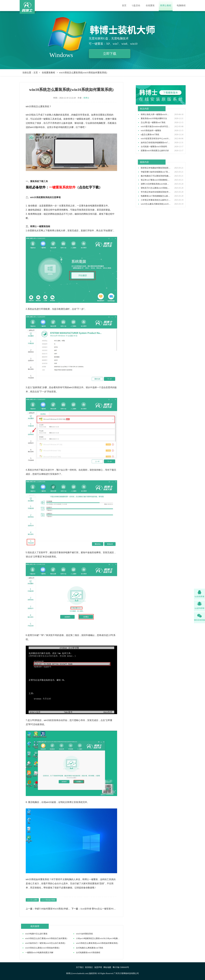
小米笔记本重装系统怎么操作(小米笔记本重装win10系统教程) (156, 200)
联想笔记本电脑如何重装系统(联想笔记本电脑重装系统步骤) (156, 168)
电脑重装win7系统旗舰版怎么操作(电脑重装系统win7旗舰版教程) (156, 196)
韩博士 (86, 98)
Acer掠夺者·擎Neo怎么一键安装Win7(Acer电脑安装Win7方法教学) (99, 909)
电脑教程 (181, 5)
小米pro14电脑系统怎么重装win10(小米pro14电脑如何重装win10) (103, 938)
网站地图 (107, 967)
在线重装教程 (48, 73)
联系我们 (89, 967)
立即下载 (110, 54)
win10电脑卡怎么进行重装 (36, 934)
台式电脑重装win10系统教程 (88, 953)
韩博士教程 (166, 5)
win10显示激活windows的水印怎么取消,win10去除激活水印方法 (156, 127)
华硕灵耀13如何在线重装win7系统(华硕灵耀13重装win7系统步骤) (156, 172)
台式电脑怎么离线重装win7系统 (90, 948)
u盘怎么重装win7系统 (150, 135)
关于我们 (80, 967)
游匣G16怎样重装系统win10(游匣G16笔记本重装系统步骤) (156, 184)
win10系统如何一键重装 (151, 131)
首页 (124, 5)
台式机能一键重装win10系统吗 (154, 147)
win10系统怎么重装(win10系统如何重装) (42, 948)
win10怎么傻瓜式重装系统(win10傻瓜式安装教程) (156, 204)
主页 (36, 73)
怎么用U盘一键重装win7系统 (153, 123)
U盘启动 (136, 5)
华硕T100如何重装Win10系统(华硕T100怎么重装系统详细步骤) (53, 909)
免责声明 (98, 967)
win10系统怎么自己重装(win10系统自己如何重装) (46, 938)
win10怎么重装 (32, 900)
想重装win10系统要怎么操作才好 (155, 151)
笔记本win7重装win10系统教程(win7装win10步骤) (156, 180)
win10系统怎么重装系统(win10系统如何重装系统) (97, 943)
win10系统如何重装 (48, 900)
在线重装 (150, 5)
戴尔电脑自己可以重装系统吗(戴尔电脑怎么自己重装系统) (156, 176)
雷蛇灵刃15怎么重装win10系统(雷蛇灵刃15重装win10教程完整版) (156, 188)
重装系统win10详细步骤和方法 (154, 119)
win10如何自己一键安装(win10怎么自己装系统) (45, 943)
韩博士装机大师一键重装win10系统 (156, 115)
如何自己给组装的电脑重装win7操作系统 (156, 143)
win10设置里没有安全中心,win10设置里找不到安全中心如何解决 (156, 139)
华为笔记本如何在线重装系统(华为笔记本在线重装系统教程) (156, 192)
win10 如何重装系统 (85, 934)
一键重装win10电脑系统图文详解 (39, 953)
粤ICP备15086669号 (121, 967)
